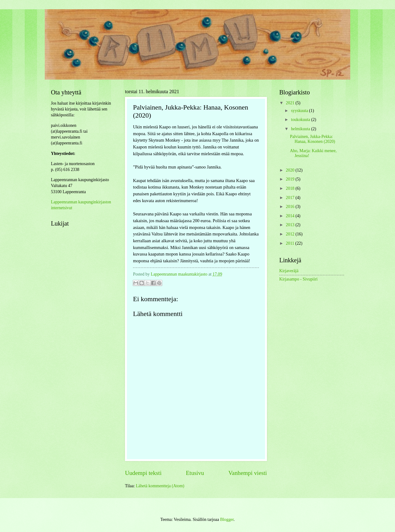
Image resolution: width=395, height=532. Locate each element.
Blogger (227, 520)
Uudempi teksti (143, 473)
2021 (291, 103)
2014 (291, 216)
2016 (291, 207)
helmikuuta (301, 129)
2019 (291, 179)
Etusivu (195, 473)
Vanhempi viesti (248, 473)
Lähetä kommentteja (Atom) (160, 486)
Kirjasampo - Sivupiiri (298, 279)
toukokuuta (301, 120)
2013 (291, 225)
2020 (291, 170)
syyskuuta (300, 111)
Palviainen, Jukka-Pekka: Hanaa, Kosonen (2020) (312, 139)
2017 (291, 198)
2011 (291, 243)
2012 (291, 234)
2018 (291, 188)
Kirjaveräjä (289, 271)
